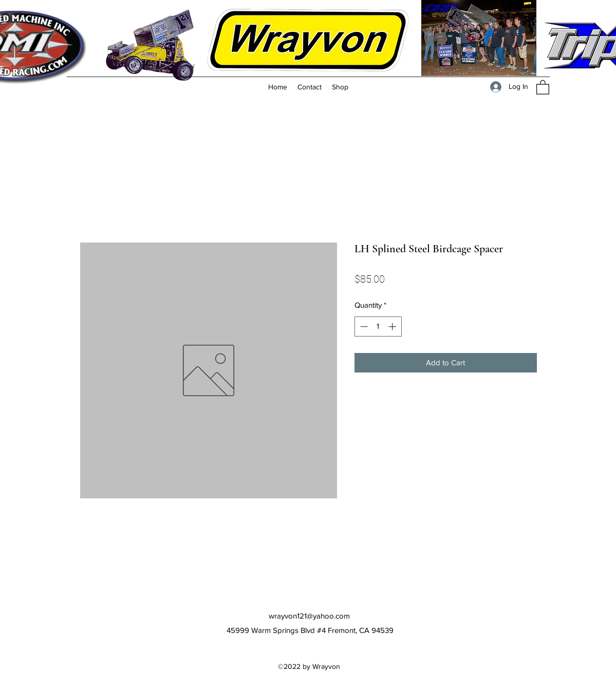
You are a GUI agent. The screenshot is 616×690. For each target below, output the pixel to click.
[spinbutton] (378, 327)
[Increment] (393, 327)
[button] (543, 87)
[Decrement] (363, 327)
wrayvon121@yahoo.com (309, 616)
